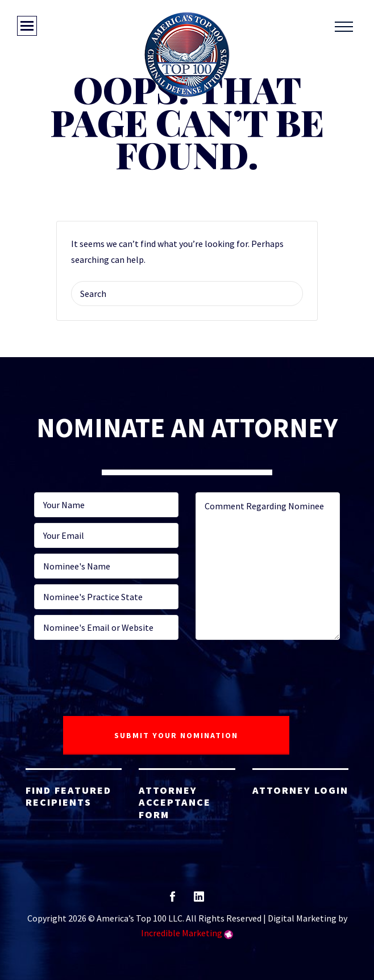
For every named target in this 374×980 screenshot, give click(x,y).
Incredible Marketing (182, 933)
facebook (173, 900)
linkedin (199, 900)
